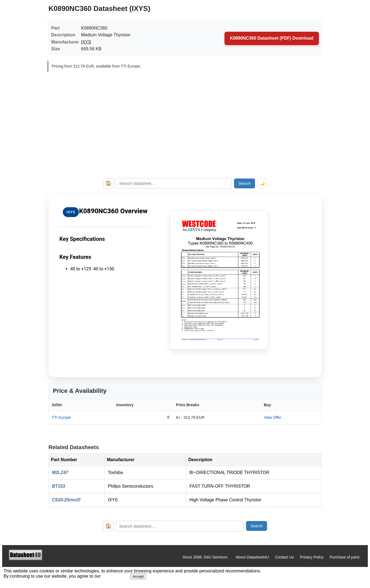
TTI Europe (61, 417)
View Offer (273, 417)
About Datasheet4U (252, 557)
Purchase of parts (345, 557)
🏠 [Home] (108, 183)
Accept (138, 576)
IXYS (86, 42)
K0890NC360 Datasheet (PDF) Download (272, 38)
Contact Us (284, 557)
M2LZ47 (60, 473)
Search (244, 183)
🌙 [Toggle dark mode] (262, 183)
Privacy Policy (312, 557)
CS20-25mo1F (67, 500)
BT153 (59, 486)
